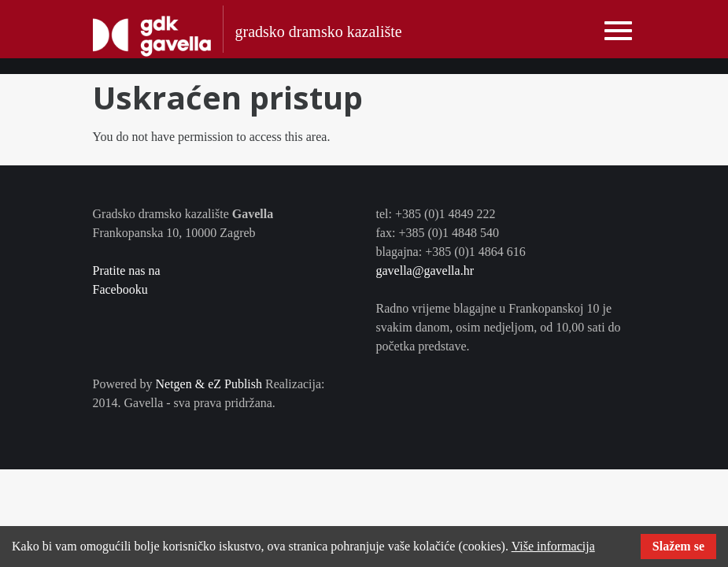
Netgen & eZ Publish (209, 384)
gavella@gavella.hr (425, 271)
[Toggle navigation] (618, 31)
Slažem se (678, 546)
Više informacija (553, 546)
